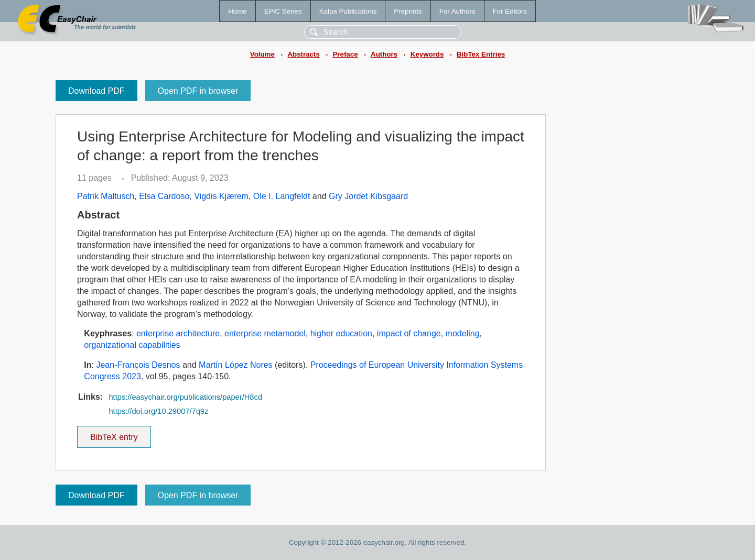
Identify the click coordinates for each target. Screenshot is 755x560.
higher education (341, 333)
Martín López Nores (236, 365)
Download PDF (96, 91)
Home (238, 11)
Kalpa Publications (348, 11)
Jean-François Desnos (138, 365)
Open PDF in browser (198, 91)
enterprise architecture (178, 333)
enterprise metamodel (265, 333)
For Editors (510, 11)
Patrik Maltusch (106, 196)
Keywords (427, 54)
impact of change (409, 333)
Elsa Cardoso (164, 196)
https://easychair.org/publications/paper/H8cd (185, 397)
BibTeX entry (114, 434)
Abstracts (303, 54)
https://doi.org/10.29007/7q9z (158, 411)
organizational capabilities (132, 345)
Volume (262, 54)
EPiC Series (283, 11)
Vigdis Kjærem (221, 196)
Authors (384, 54)
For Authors (457, 11)
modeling (463, 333)
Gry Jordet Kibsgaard (368, 196)
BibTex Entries (481, 54)
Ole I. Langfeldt (282, 196)
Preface (345, 54)
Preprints (408, 11)
